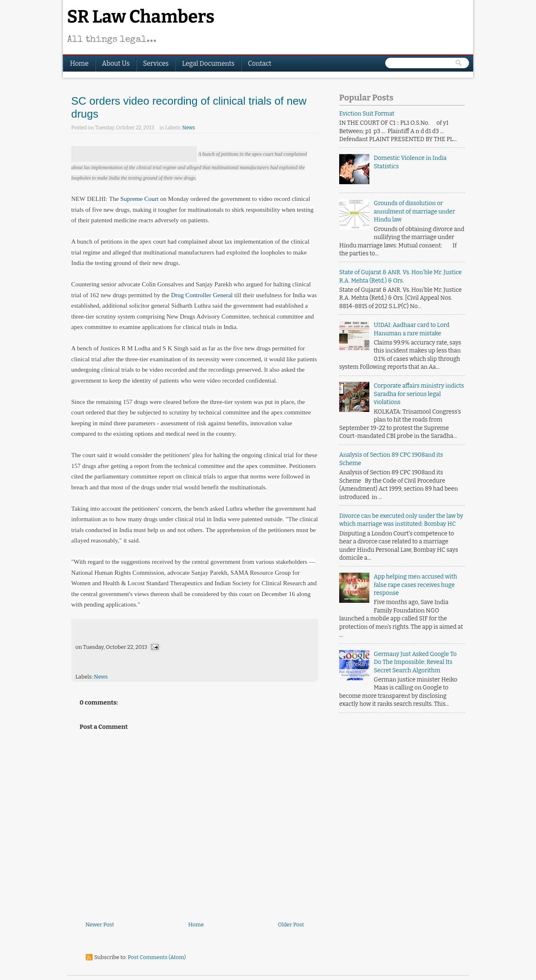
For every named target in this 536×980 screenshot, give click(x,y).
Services (156, 63)
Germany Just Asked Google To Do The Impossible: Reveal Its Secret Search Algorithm (415, 662)
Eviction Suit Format (367, 114)
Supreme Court (139, 199)
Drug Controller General (202, 295)
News (189, 128)
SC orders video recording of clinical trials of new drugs (189, 107)
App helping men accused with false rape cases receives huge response (416, 585)
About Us (116, 63)
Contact (260, 63)
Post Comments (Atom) (157, 957)
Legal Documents (208, 63)
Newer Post (100, 925)
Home (79, 63)
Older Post (291, 925)
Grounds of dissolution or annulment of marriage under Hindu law (415, 211)
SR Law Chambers (141, 17)
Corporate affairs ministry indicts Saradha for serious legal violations (419, 394)
